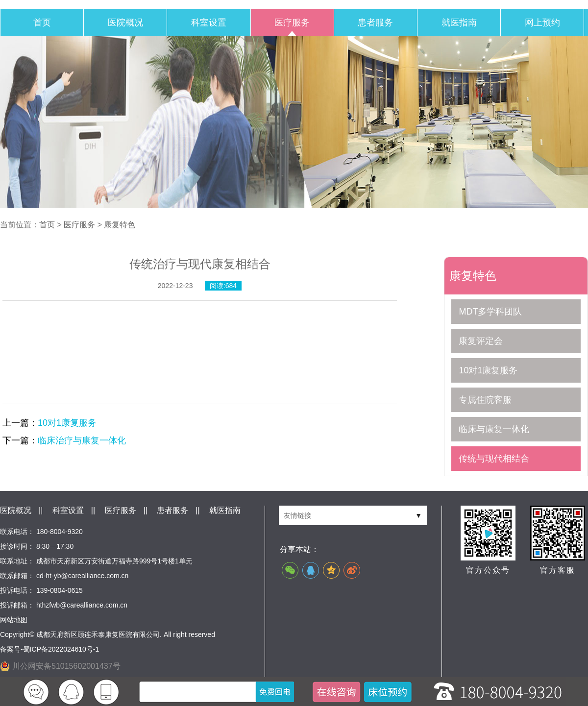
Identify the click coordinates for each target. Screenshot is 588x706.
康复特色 (120, 225)
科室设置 (209, 23)
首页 (42, 23)
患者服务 (375, 23)
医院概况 (125, 23)
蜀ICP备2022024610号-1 (61, 649)
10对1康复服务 (67, 423)
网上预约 (542, 23)
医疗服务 (292, 23)
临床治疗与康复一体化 (82, 440)
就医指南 (459, 23)
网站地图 (14, 620)
